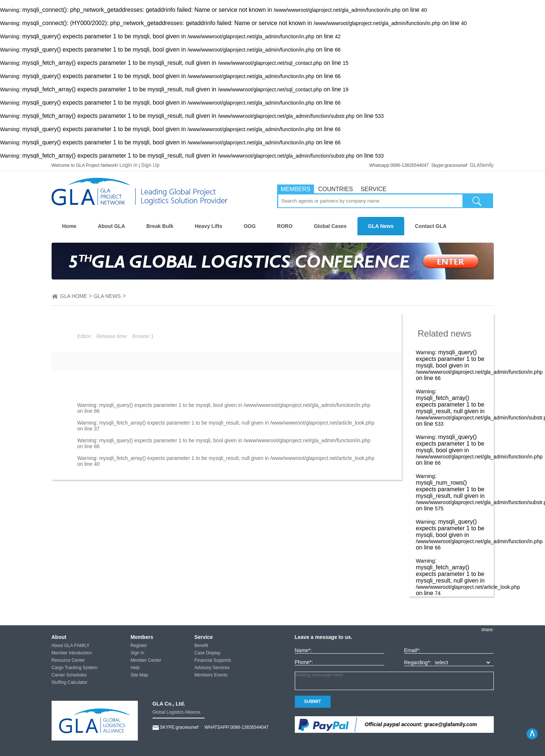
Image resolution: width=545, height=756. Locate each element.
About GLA (111, 226)
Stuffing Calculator (70, 682)
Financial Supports (213, 660)
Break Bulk (160, 226)
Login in (128, 165)
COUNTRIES (335, 189)
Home (69, 226)
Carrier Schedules (69, 675)
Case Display (208, 653)
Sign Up (150, 165)
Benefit (201, 646)
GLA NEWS (107, 296)
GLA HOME (74, 296)
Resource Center (68, 660)
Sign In (137, 653)
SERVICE (374, 189)
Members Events (211, 675)
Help (135, 668)
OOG (250, 226)
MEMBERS (296, 189)
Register (139, 646)
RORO (285, 226)
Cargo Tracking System (75, 668)
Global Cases (330, 226)
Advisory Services (212, 668)
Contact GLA (431, 226)
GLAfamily (482, 165)
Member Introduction (72, 653)
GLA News (381, 226)
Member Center (146, 660)
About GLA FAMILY (71, 646)
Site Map (139, 675)
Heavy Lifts (208, 226)
